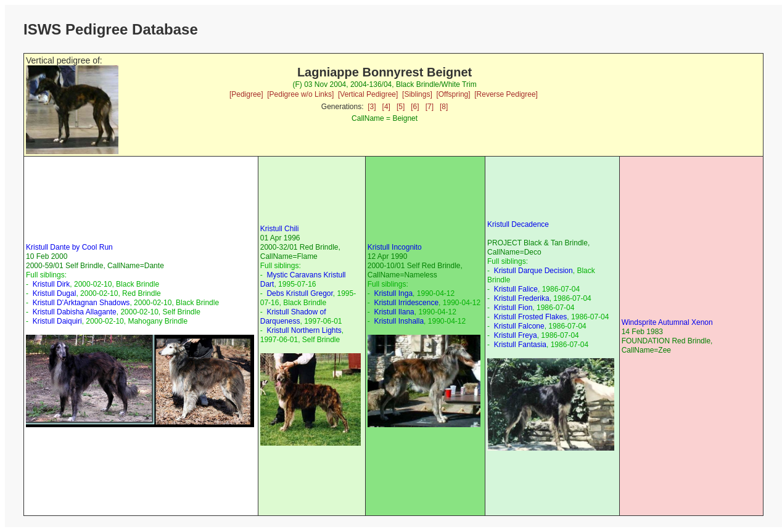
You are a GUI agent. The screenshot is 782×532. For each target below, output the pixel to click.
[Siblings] (417, 94)
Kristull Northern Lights (304, 330)
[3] (372, 107)
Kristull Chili (280, 229)
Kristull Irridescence (406, 303)
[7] (430, 107)
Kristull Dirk (51, 284)
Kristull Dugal (55, 293)
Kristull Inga (393, 293)
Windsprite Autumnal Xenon (667, 322)
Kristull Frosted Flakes (531, 317)
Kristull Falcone (519, 326)
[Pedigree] (246, 94)
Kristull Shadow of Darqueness (293, 317)
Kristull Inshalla (399, 321)
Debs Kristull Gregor (299, 293)
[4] (386, 107)
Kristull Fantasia (520, 345)
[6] (415, 107)
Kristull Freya (516, 335)
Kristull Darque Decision (533, 271)
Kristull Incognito (395, 247)
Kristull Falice (516, 289)
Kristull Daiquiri (57, 321)
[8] (444, 107)
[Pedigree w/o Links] (300, 94)
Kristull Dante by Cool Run (69, 247)
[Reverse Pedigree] (506, 94)
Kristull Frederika (522, 298)
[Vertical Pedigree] (368, 94)
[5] (401, 107)
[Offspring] (453, 94)
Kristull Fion (513, 308)
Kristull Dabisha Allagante (75, 312)
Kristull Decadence (518, 224)
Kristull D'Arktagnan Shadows (81, 303)
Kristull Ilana (394, 312)
